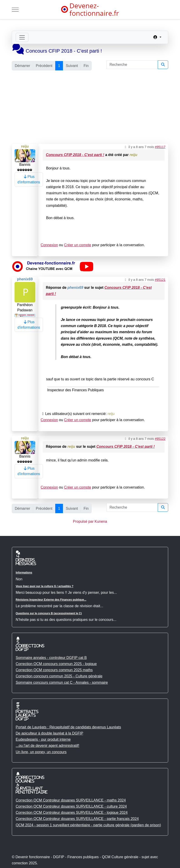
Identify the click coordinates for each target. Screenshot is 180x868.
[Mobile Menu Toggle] (15, 10)
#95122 (160, 439)
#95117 (160, 147)
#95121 (160, 280)
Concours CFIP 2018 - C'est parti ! (75, 155)
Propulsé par (84, 521)
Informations (24, 573)
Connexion (49, 245)
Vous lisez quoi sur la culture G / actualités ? (45, 586)
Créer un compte (78, 245)
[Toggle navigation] (22, 37)
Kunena (101, 521)
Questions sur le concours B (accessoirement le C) (49, 613)
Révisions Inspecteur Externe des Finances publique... (51, 600)
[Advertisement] (90, 108)
